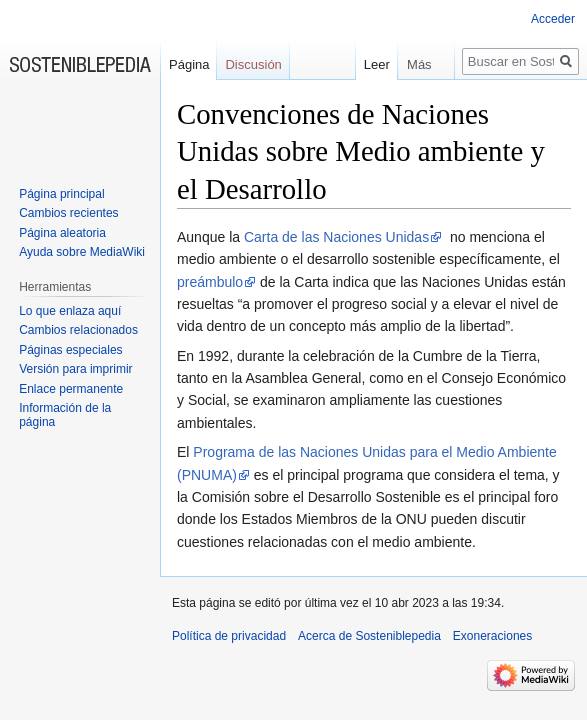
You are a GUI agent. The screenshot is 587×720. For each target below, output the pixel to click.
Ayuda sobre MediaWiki (82, 252)
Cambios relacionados (78, 330)
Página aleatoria (62, 233)
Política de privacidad (229, 636)
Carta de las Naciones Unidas (336, 237)
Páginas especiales (70, 350)
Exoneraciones (492, 636)
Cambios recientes (68, 213)
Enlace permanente (71, 389)
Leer (369, 64)
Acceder (553, 19)
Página (189, 64)
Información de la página (65, 415)
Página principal (61, 194)
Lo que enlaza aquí (70, 311)
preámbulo (210, 282)
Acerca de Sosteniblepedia (369, 636)
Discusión (253, 64)
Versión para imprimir (75, 369)
